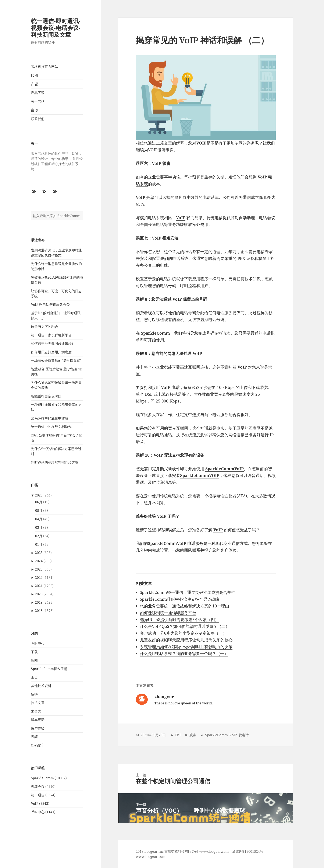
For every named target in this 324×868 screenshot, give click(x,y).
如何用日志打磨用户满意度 (51, 352)
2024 (39, 561)
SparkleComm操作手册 (49, 669)
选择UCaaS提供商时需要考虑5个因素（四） (179, 620)
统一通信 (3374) (43, 795)
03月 (39, 527)
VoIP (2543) (40, 803)
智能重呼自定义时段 (46, 396)
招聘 (34, 694)
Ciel (178, 735)
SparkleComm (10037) (49, 778)
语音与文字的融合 (44, 327)
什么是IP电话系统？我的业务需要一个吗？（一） (184, 653)
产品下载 (38, 93)
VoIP (162, 516)
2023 (39, 569)
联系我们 (38, 119)
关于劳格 (38, 101)
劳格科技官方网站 (44, 67)
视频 (34, 737)
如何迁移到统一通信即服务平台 (168, 613)
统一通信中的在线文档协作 (51, 427)
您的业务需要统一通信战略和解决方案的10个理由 (184, 606)
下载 (34, 652)
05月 (39, 510)
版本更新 (38, 720)
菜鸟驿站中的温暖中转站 (50, 418)
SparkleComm (216, 735)
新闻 (34, 660)
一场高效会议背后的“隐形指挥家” (56, 360)
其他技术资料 (41, 686)
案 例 (35, 110)
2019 (39, 602)
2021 (39, 586)
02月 (39, 536)
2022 (39, 578)
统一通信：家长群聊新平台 (51, 335)
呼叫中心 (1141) (43, 812)
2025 (39, 553)
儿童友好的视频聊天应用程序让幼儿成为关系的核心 (186, 640)
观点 (34, 677)
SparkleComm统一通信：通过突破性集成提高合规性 (188, 592)
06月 (39, 502)
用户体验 (38, 728)
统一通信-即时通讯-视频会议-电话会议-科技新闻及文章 (56, 28)
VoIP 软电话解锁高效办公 (50, 304)
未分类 (36, 711)
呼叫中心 (38, 643)
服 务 (35, 75)
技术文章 (38, 703)
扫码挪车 (38, 745)
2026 (39, 495)
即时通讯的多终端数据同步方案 (55, 462)
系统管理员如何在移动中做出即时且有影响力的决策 (186, 647)
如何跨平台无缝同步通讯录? (52, 344)
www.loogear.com (151, 857)
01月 (39, 544)
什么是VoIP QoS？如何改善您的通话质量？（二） (185, 626)
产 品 (35, 84)
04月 (39, 519)
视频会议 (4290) (43, 787)
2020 (39, 594)
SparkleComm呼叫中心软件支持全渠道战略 (180, 599)
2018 (39, 611)
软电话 (244, 735)
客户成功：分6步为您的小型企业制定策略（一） (183, 633)
